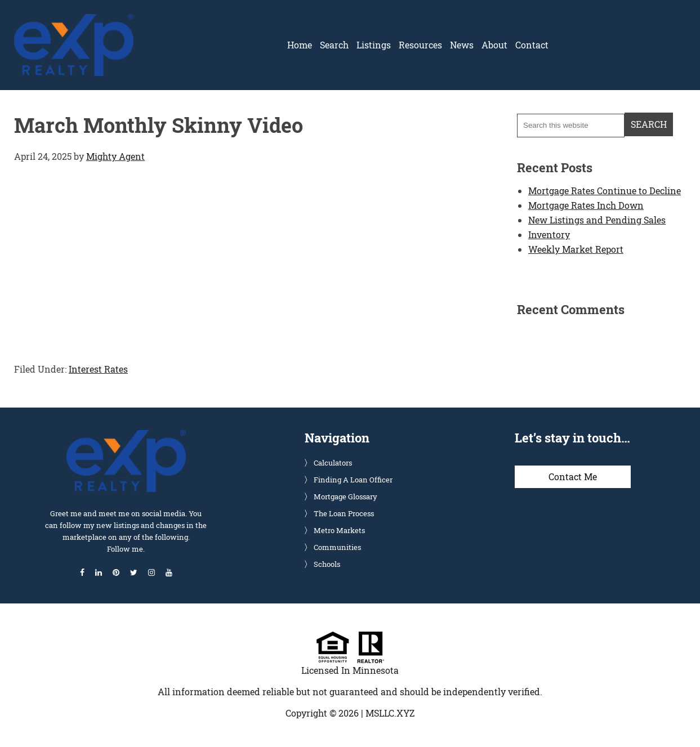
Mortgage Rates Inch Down (586, 205)
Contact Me (573, 477)
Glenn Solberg (74, 21)
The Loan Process (344, 513)
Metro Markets (339, 530)
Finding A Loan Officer (353, 480)
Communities (337, 547)
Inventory (549, 234)
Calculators (333, 463)
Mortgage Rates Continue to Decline (605, 191)
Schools (327, 564)
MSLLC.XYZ (390, 713)
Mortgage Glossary (345, 496)
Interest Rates (98, 369)
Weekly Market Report (576, 249)
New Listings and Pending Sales (597, 220)
